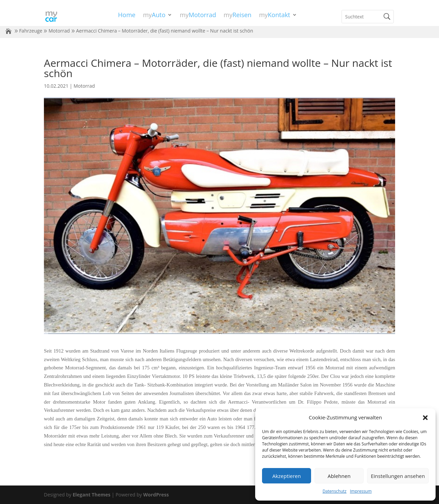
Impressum (361, 491)
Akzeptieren (287, 476)
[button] (425, 418)
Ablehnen (339, 476)
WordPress (156, 495)
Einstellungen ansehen (398, 476)
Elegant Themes (92, 495)
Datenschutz (334, 491)
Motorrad (59, 31)
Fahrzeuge (31, 31)
